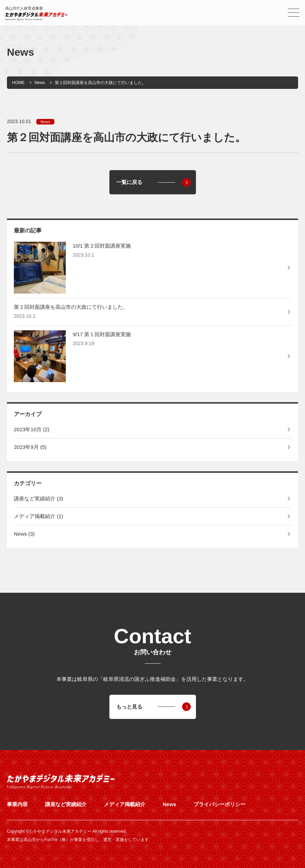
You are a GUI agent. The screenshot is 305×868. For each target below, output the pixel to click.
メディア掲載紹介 (39, 516)
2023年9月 (30, 447)
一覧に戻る (129, 182)
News (45, 122)
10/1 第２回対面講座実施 (102, 246)
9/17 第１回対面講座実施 (102, 334)
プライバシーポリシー (219, 804)
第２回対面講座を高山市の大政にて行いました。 (71, 307)
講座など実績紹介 (39, 498)
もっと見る (129, 707)
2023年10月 (32, 429)
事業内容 (17, 804)
